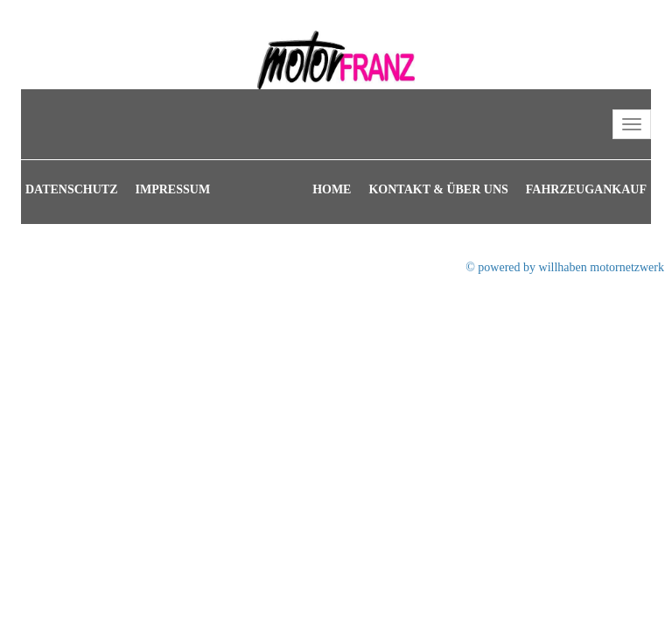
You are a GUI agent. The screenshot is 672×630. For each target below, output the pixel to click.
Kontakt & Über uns (438, 189)
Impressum (173, 189)
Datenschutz (72, 189)
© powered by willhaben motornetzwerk (565, 267)
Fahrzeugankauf (586, 189)
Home (332, 189)
